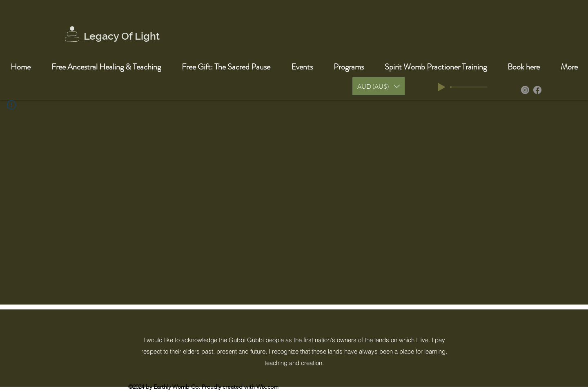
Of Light (140, 36)
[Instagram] (525, 90)
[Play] (441, 87)
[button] (379, 86)
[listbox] (379, 86)
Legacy (102, 36)
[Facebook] (537, 90)
